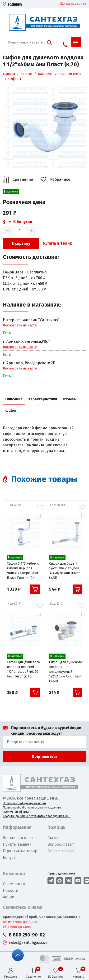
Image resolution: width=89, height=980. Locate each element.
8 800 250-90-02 (27, 935)
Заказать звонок (73, 4)
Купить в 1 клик (58, 243)
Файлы (11, 411)
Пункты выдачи (17, 844)
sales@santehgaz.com (29, 943)
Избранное (60, 179)
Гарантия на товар (20, 851)
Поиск (49, 43)
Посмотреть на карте (20, 325)
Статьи (54, 838)
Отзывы (70, 399)
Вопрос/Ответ (61, 844)
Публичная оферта (16, 812)
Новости (11, 890)
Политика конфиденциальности (24, 803)
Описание (14, 399)
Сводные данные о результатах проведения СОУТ (36, 816)
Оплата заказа (61, 851)
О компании (14, 884)
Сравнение (23, 179)
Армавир (15, 4)
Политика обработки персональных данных (32, 808)
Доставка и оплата (20, 838)
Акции (9, 897)
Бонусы (10, 858)
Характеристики (43, 399)
